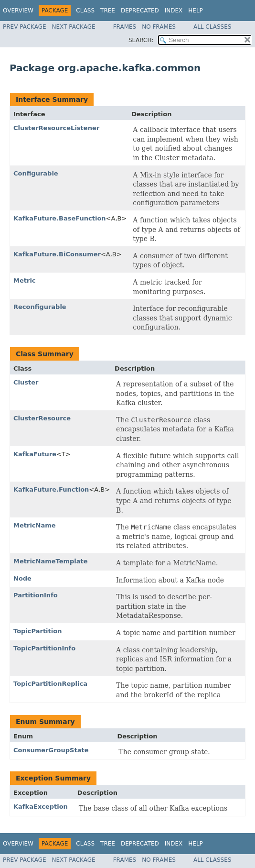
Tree (108, 11)
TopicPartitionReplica (50, 684)
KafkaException (41, 807)
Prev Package (25, 27)
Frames (125, 27)
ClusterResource (42, 418)
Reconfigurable (40, 307)
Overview (18, 11)
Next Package (74, 27)
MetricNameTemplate (51, 561)
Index (174, 11)
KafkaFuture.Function (51, 489)
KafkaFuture (35, 454)
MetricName (35, 525)
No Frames (159, 27)
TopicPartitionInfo (44, 648)
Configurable (36, 173)
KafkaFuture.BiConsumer (57, 254)
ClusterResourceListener (56, 128)
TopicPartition (37, 631)
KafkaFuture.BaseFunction (60, 218)
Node (22, 578)
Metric (25, 280)
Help (196, 11)
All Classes (212, 27)
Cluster (26, 382)
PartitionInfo (36, 595)
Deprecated (140, 11)
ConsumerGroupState (51, 750)
